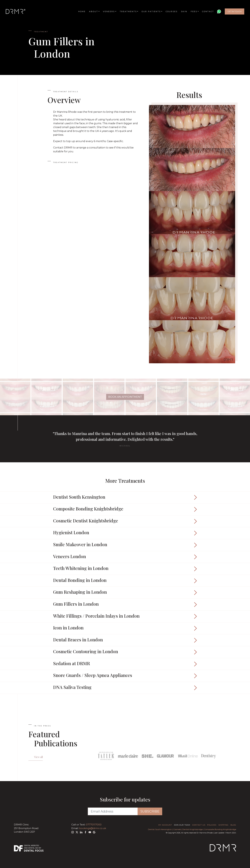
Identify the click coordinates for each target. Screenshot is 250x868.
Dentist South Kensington (160, 829)
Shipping (223, 825)
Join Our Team (182, 825)
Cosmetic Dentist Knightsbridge (188, 829)
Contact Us (199, 825)
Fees (194, 11)
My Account (165, 825)
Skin (184, 11)
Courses (172, 11)
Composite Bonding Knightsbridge (220, 829)
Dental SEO (33, 848)
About (94, 11)
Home (82, 11)
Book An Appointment (125, 397)
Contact (208, 11)
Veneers (109, 11)
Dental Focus (34, 851)
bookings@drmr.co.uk (93, 828)
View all (38, 757)
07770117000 (94, 825)
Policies (212, 825)
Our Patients (151, 11)
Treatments (128, 11)
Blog (233, 825)
